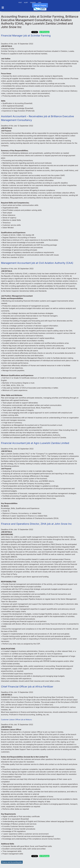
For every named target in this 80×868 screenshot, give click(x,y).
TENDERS (33, 3)
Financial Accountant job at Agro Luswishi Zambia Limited (35, 443)
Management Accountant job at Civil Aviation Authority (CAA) (37, 263)
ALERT (26, 3)
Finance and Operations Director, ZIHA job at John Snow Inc (36, 524)
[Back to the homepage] (40, 8)
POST (20, 3)
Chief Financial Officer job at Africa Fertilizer (27, 687)
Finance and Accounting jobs (12, 862)
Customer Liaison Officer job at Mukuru (16, 720)
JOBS (39, 3)
